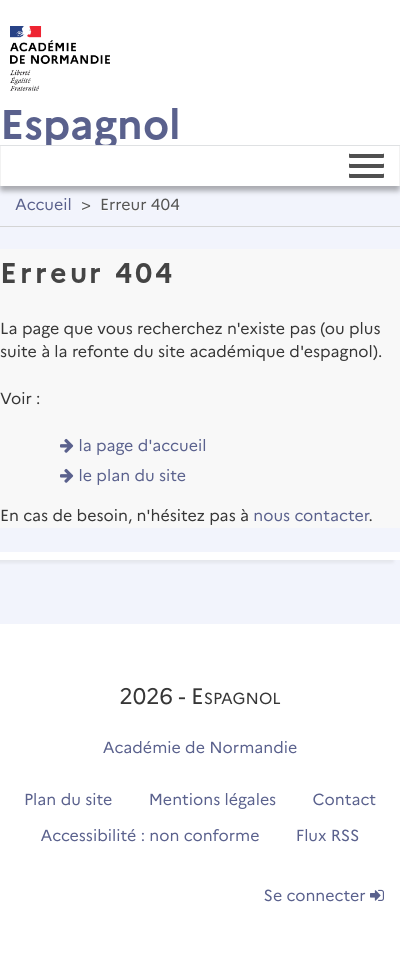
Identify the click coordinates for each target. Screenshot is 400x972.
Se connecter (324, 896)
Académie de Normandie (200, 748)
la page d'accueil (143, 446)
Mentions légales (213, 800)
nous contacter (310, 516)
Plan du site (68, 800)
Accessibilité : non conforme (150, 836)
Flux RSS (328, 836)
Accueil (43, 205)
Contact (345, 800)
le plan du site (133, 476)
